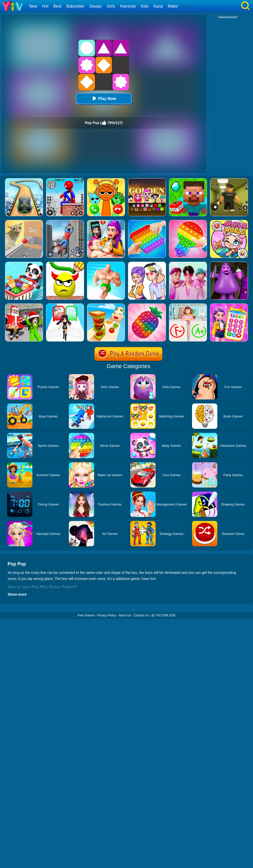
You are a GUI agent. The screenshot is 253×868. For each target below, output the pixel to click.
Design (96, 6)
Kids (145, 6)
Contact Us (141, 615)
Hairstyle (128, 6)
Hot (45, 6)
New (33, 6)
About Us (125, 615)
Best (57, 6)
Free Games (86, 615)
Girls (111, 6)
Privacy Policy (107, 615)
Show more (17, 594)
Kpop (158, 6)
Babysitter (75, 6)
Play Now (104, 98)
